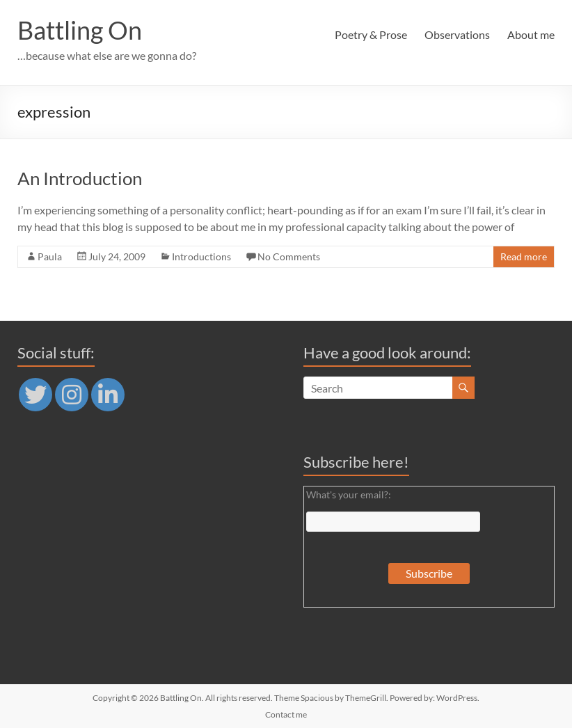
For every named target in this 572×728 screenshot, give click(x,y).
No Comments (289, 256)
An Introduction (80, 178)
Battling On (80, 30)
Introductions (201, 256)
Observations (457, 34)
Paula (50, 256)
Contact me (286, 714)
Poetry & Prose (371, 34)
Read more (524, 256)
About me (531, 34)
